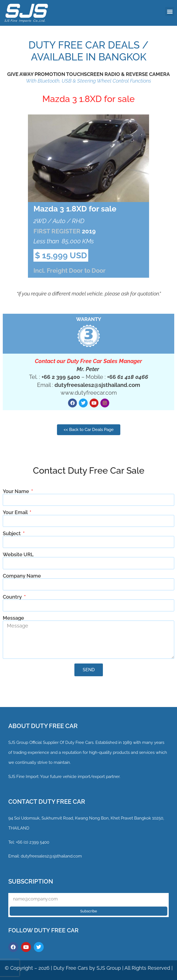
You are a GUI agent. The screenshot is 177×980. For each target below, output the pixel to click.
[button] (170, 12)
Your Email (16, 512)
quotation (148, 294)
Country (13, 597)
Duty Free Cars (71, 968)
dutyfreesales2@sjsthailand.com (51, 856)
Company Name (22, 576)
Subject (12, 534)
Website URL (18, 555)
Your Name (16, 491)
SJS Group (18, 742)
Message (13, 618)
